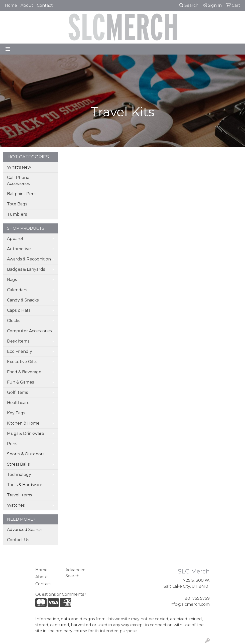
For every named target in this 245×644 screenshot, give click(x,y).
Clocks (14, 321)
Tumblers (17, 214)
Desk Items (18, 341)
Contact (45, 5)
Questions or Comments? (61, 594)
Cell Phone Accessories (18, 181)
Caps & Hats (19, 310)
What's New (19, 167)
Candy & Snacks (23, 300)
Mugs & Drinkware (26, 433)
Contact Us (18, 540)
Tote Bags (17, 204)
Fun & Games (20, 382)
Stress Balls (18, 464)
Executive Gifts (22, 362)
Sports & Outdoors (26, 454)
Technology (19, 474)
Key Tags (16, 413)
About (27, 5)
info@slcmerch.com (190, 604)
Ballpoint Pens (22, 194)
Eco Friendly (20, 351)
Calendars (17, 290)
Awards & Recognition (29, 259)
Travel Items (19, 495)
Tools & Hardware (25, 485)
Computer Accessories (29, 331)
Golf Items (17, 392)
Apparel (15, 239)
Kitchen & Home (23, 423)
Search (189, 5)
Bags (12, 280)
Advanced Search (25, 530)
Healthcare (18, 403)
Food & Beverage (24, 372)
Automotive (19, 249)
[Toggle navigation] (8, 49)
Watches (16, 505)
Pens (12, 444)
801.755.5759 (197, 598)
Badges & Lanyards (26, 269)
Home (11, 5)
